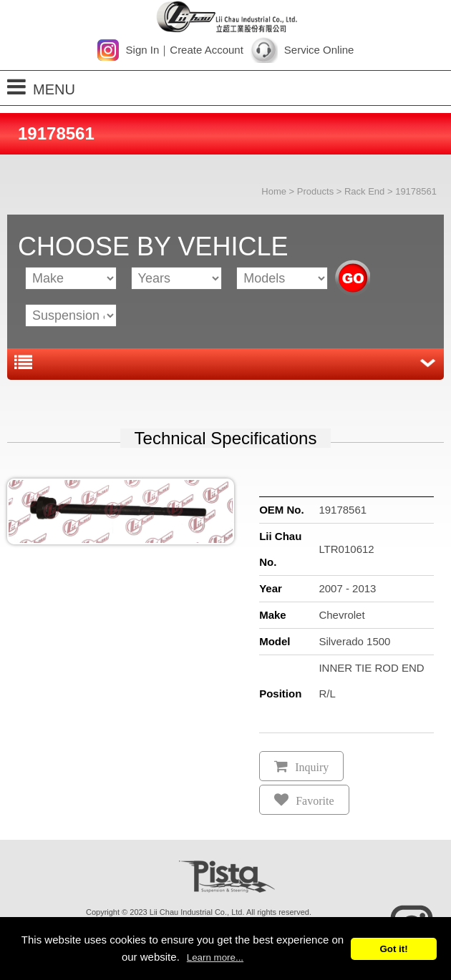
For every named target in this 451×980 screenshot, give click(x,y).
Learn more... (215, 957)
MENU (41, 87)
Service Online (319, 50)
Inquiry (312, 767)
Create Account (207, 50)
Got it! (393, 949)
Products (315, 191)
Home (274, 191)
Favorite (315, 801)
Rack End (364, 191)
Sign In (143, 50)
